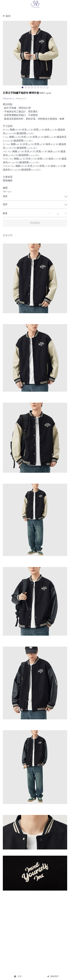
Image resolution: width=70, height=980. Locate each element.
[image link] (35, 4)
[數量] (58, 214)
